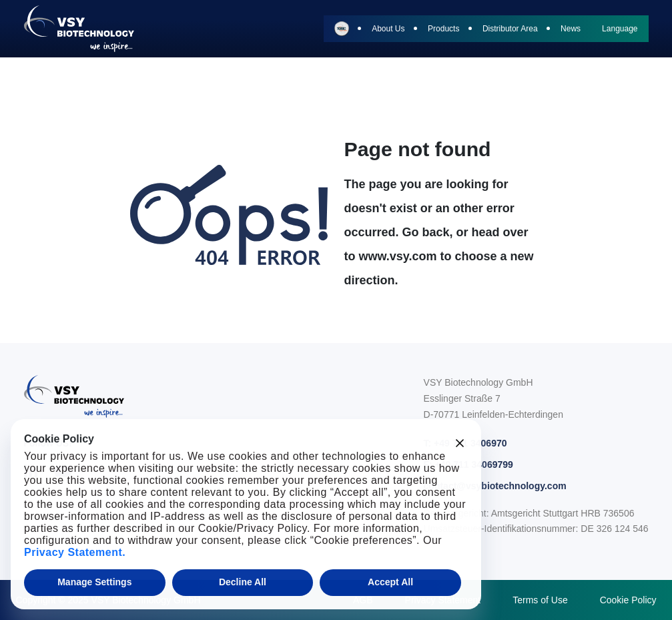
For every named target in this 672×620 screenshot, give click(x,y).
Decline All (243, 582)
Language (620, 29)
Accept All (390, 582)
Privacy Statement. (75, 552)
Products (443, 29)
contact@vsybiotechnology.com (495, 486)
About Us (388, 29)
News (571, 29)
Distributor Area (510, 29)
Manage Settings (94, 582)
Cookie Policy (628, 600)
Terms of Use (540, 600)
